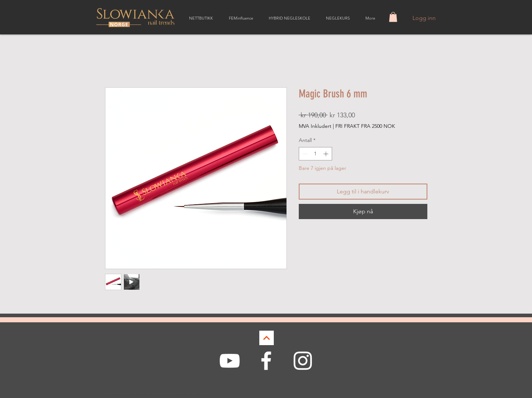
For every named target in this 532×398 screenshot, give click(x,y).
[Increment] (326, 154)
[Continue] (267, 338)
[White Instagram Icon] (303, 361)
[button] (393, 17)
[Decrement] (304, 154)
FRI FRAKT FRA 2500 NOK (365, 126)
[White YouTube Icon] (230, 361)
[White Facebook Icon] (266, 361)
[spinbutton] (315, 154)
